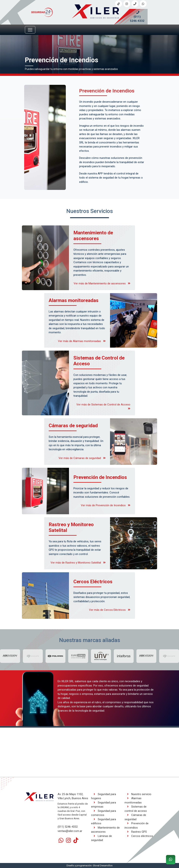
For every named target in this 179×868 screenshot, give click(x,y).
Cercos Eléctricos (93, 582)
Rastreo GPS (136, 832)
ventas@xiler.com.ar (70, 831)
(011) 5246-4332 (137, 17)
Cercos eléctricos (139, 836)
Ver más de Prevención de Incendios (106, 505)
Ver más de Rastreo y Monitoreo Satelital (78, 563)
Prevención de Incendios (100, 477)
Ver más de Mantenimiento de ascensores (102, 283)
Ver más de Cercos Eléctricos (110, 610)
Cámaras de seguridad (73, 426)
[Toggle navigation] (30, 30)
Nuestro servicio (138, 794)
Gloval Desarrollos (103, 865)
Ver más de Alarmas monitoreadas (82, 341)
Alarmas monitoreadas (74, 300)
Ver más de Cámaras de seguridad (82, 458)
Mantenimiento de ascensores (93, 236)
